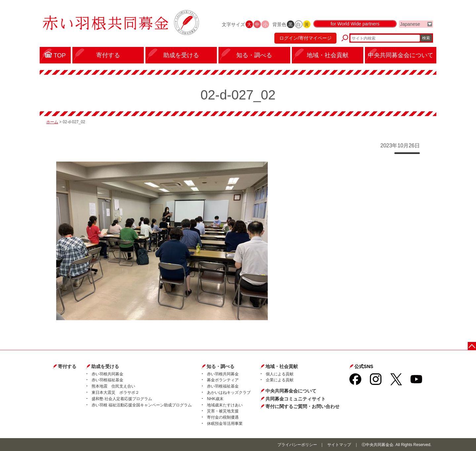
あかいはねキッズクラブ (229, 393)
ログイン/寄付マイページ (305, 38)
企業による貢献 (280, 380)
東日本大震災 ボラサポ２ (115, 393)
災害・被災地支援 (223, 411)
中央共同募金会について (291, 391)
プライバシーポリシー (297, 445)
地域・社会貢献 (282, 366)
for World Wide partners (355, 24)
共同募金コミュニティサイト (296, 399)
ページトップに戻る (472, 346)
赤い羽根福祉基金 (107, 380)
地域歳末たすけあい (225, 405)
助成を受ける (105, 366)
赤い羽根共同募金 (107, 374)
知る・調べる (220, 366)
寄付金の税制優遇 (223, 417)
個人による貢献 (280, 374)
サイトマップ (339, 445)
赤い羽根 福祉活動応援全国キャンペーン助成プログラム (142, 405)
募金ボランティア (223, 380)
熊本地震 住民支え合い (113, 386)
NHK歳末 (215, 399)
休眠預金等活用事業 (225, 424)
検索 (426, 38)
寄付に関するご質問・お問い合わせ (302, 406)
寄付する (67, 366)
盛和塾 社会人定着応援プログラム (122, 399)
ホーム (52, 122)
